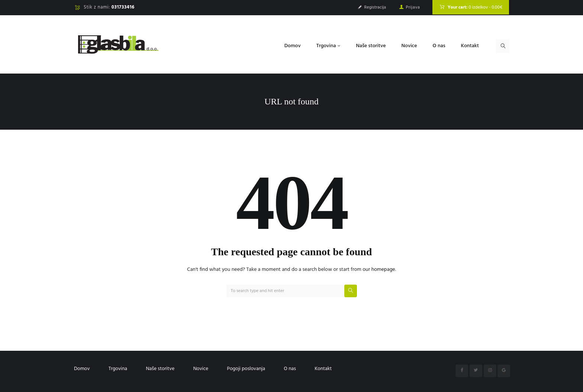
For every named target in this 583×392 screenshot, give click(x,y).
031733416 (123, 7)
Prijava (413, 7)
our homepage (379, 270)
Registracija (375, 7)
